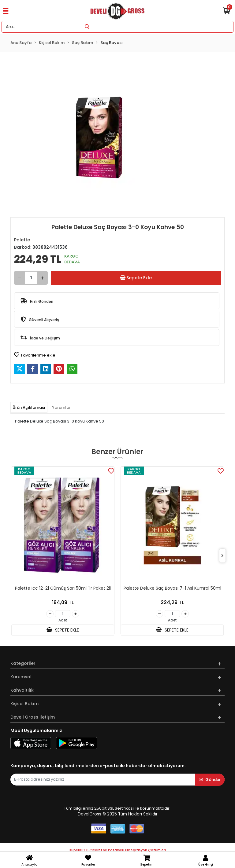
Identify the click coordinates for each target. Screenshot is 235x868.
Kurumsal (21, 677)
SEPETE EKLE (63, 630)
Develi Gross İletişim (33, 717)
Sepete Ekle (136, 278)
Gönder (210, 780)
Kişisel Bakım (24, 704)
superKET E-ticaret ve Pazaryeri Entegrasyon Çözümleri (118, 850)
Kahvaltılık (22, 690)
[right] (222, 556)
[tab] (29, 408)
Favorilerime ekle (35, 355)
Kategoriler (23, 663)
